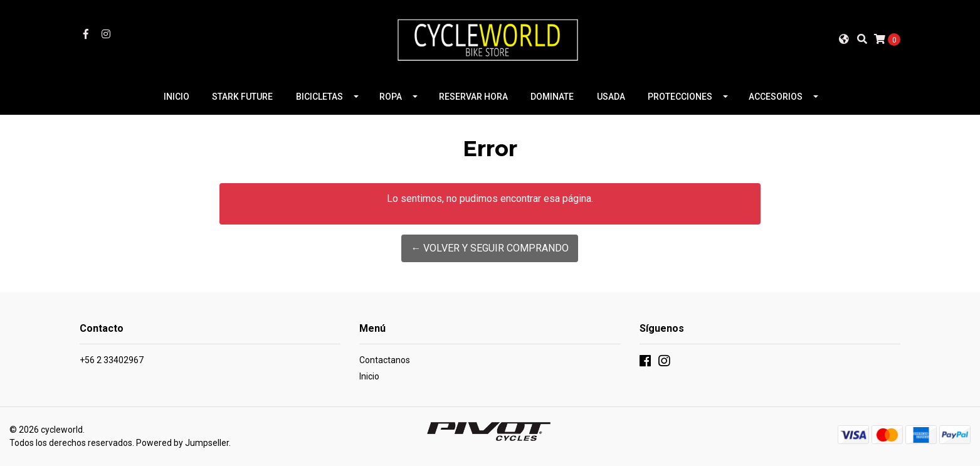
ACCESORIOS (776, 97)
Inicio (369, 376)
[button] (844, 39)
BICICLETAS (319, 97)
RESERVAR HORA (473, 97)
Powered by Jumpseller (182, 443)
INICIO (177, 97)
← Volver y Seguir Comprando (490, 248)
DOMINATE (552, 97)
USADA (611, 97)
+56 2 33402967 (112, 360)
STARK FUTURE (242, 97)
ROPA (391, 97)
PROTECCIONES (680, 97)
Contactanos (385, 360)
